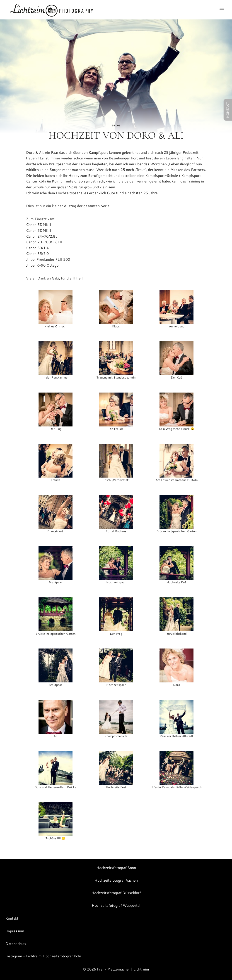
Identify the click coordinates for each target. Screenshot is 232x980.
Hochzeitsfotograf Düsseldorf (116, 893)
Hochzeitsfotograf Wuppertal (116, 905)
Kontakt (12, 918)
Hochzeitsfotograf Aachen (116, 880)
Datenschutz (16, 943)
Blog (116, 125)
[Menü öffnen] (222, 10)
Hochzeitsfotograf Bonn (116, 868)
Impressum (15, 931)
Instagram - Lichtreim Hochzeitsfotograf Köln (43, 956)
